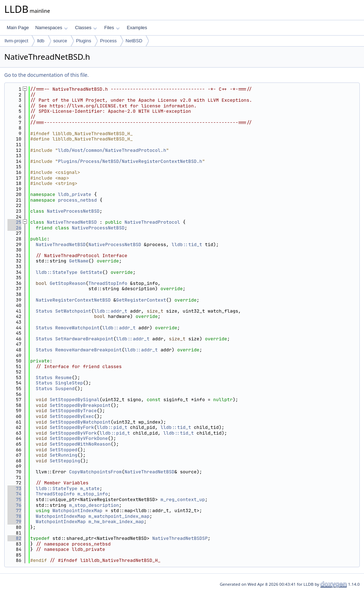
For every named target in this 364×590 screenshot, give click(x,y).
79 (14, 522)
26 (14, 228)
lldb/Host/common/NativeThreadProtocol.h (112, 150)
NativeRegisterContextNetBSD (73, 300)
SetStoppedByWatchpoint (80, 422)
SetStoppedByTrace (73, 411)
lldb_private (75, 194)
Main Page (18, 28)
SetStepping (65, 461)
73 (14, 488)
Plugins (84, 41)
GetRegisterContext (141, 300)
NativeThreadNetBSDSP (180, 538)
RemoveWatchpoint (77, 328)
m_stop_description (94, 505)
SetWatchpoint (73, 311)
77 (14, 511)
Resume (63, 378)
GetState (91, 272)
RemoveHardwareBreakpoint (88, 350)
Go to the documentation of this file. (46, 75)
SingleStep (69, 383)
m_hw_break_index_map (116, 522)
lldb (41, 41)
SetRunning (64, 455)
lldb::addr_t (111, 311)
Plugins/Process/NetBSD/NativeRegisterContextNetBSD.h (130, 161)
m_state (90, 488)
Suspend (65, 389)
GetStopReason (68, 283)
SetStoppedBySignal (75, 400)
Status (44, 311)
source (60, 41)
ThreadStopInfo (108, 283)
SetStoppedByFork (72, 427)
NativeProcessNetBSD (73, 211)
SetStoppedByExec (72, 416)
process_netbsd (77, 200)
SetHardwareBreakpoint (84, 339)
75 (14, 499)
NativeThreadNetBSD (72, 222)
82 (14, 538)
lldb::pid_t (112, 427)
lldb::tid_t (187, 244)
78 (14, 516)
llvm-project (16, 41)
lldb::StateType (57, 272)
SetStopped (64, 450)
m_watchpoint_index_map (119, 516)
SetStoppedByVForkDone (79, 438)
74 (14, 494)
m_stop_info (93, 494)
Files (112, 28)
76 (14, 505)
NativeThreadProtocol (152, 222)
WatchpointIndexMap (77, 511)
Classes (86, 28)
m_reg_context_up (183, 499)
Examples (137, 28)
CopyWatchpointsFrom (95, 472)
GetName (79, 261)
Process (108, 41)
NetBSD (134, 41)
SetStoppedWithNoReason (80, 444)
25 (14, 222)
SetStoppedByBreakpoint (80, 405)
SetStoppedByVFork (73, 433)
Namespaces (51, 28)
